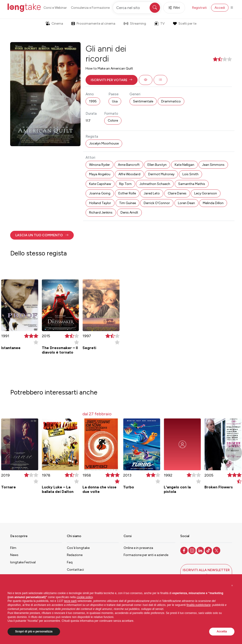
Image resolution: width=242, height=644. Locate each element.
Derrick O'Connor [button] (157, 203)
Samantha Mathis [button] (192, 184)
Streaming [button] (135, 24)
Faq (70, 562)
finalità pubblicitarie (199, 605)
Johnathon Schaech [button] (155, 184)
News (14, 555)
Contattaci (75, 570)
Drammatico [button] (171, 101)
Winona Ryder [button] (99, 165)
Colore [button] (113, 120)
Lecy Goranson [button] (206, 193)
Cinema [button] (54, 24)
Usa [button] (115, 101)
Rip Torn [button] (125, 184)
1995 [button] (93, 101)
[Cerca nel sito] (137, 8)
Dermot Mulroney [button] (161, 174)
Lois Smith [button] (190, 174)
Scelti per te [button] (185, 24)
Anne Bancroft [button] (129, 165)
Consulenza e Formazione (90, 8)
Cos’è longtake (78, 548)
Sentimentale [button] (143, 101)
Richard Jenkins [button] (101, 212)
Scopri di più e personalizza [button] (34, 631)
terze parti (70, 601)
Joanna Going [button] (100, 193)
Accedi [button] (220, 8)
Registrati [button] (199, 8)
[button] (112, 80)
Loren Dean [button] (186, 203)
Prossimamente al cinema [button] (93, 24)
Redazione (75, 555)
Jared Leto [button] (152, 193)
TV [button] (160, 23)
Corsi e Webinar (55, 8)
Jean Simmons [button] (213, 165)
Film (13, 548)
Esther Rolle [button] (127, 193)
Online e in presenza (138, 548)
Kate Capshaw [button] (100, 184)
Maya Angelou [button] (100, 174)
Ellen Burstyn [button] (157, 165)
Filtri (174, 8)
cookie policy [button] (85, 597)
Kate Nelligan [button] (184, 165)
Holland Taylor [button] (100, 203)
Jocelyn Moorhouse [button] (104, 143)
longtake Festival (23, 562)
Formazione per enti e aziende (146, 555)
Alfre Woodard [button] (129, 174)
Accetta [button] (222, 631)
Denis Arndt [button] (129, 212)
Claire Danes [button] (177, 193)
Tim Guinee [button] (127, 203)
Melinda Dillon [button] (213, 203)
